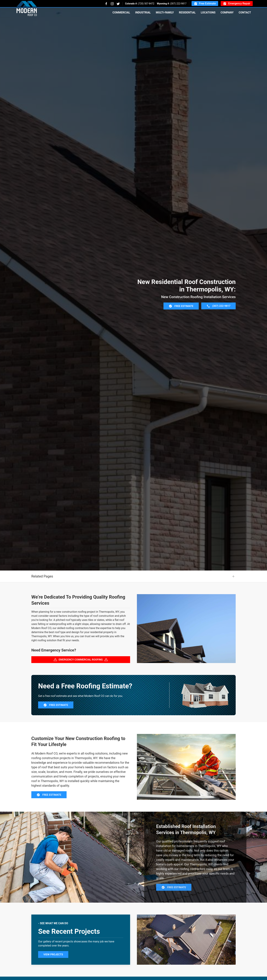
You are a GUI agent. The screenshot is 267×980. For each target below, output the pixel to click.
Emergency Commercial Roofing (81, 676)
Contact (245, 12)
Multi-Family (165, 12)
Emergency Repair (237, 4)
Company (227, 12)
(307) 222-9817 (178, 4)
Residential (187, 12)
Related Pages (42, 593)
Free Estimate (205, 4)
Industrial (143, 12)
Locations (208, 12)
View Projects (53, 971)
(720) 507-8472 (146, 4)
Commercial (121, 12)
